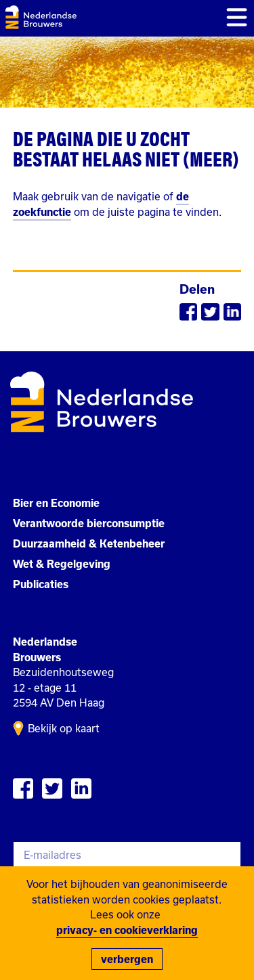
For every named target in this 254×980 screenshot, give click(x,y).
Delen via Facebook (188, 312)
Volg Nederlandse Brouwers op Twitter (52, 788)
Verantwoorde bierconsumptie (89, 523)
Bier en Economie (56, 503)
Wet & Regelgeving (62, 564)
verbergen (127, 959)
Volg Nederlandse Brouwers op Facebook (23, 788)
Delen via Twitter (210, 312)
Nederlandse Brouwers (41, 17)
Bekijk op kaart (64, 728)
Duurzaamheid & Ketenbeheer (89, 543)
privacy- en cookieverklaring (127, 930)
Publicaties (41, 584)
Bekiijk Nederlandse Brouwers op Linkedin (81, 788)
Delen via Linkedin (232, 312)
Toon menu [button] (237, 17)
